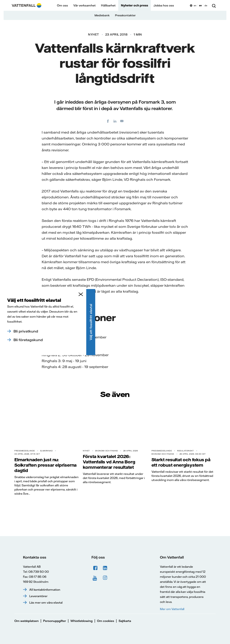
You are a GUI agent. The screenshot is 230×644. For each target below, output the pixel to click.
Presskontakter (125, 15)
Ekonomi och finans (107, 451)
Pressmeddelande (25, 451)
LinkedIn (105, 568)
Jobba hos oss (164, 5)
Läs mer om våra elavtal (46, 603)
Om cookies (106, 621)
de (206, 5)
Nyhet (94, 34)
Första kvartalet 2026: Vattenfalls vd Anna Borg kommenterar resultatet (109, 462)
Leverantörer (38, 596)
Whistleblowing (81, 621)
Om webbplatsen (27, 621)
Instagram (105, 578)
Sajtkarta (125, 621)
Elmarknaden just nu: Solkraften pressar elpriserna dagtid (45, 465)
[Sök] (214, 5)
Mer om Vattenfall (172, 609)
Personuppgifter (55, 621)
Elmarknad (47, 451)
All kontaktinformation (45, 590)
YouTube (95, 578)
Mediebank (102, 15)
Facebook (95, 568)
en (195, 5)
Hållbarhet (108, 5)
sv (200, 5)
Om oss (62, 5)
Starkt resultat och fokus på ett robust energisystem (181, 462)
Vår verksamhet (84, 5)
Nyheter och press (134, 5)
